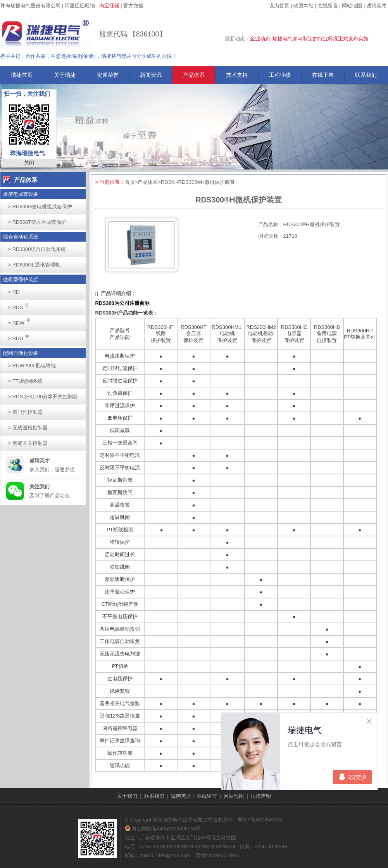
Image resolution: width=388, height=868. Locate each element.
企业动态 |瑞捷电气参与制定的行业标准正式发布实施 (309, 39)
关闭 (29, 163)
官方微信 (133, 6)
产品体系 (194, 75)
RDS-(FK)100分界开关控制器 (43, 397)
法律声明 (261, 796)
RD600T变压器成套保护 (37, 222)
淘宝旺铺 (109, 6)
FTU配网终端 (25, 381)
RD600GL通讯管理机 (34, 265)
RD (14, 292)
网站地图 (352, 6)
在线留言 (328, 6)
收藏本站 (304, 6)
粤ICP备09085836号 (261, 820)
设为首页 (279, 6)
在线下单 (323, 75)
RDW (21, 321)
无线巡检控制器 (28, 428)
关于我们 (127, 796)
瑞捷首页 (22, 75)
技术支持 (237, 75)
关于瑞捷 (65, 75)
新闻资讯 (151, 75)
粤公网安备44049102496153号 (163, 829)
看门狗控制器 (25, 412)
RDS (21, 305)
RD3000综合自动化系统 (37, 249)
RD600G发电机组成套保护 (40, 207)
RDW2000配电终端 (32, 366)
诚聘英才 (376, 6)
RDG (21, 336)
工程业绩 (280, 75)
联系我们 (366, 75)
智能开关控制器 (28, 443)
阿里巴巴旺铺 (80, 6)
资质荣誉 (108, 75)
